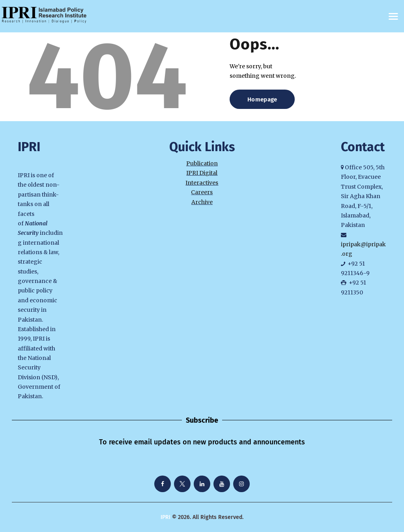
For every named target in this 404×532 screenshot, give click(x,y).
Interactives (202, 183)
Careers (202, 192)
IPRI (166, 517)
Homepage (262, 99)
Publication (202, 163)
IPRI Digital (202, 173)
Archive (202, 202)
